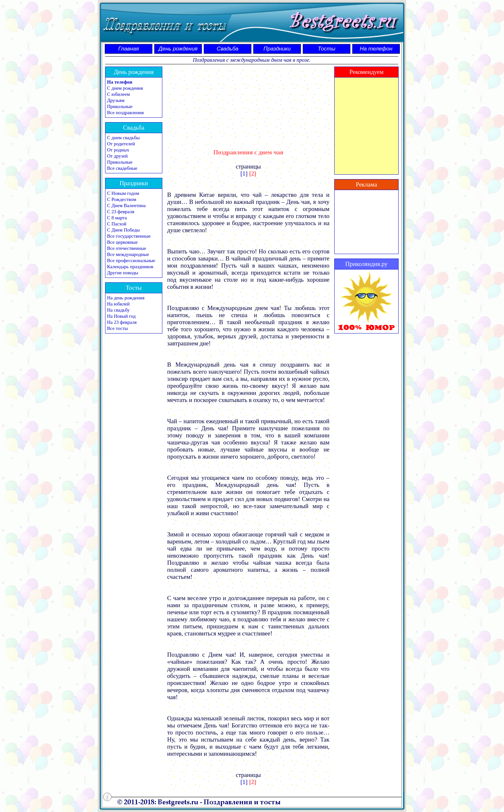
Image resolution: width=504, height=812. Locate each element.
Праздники (277, 49)
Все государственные (129, 236)
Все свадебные (122, 168)
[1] (244, 173)
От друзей (117, 156)
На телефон (376, 49)
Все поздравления (125, 113)
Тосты (327, 49)
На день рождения (126, 298)
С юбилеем (118, 94)
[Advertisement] (248, 102)
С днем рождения (125, 88)
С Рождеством (122, 199)
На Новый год (121, 316)
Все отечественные (127, 248)
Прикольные (120, 106)
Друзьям (116, 100)
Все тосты (117, 328)
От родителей (121, 144)
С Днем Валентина (126, 205)
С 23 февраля (121, 212)
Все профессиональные (131, 260)
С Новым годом (123, 193)
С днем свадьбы (123, 138)
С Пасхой (117, 224)
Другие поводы (123, 273)
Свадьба (228, 49)
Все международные (128, 254)
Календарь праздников (130, 267)
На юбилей (118, 304)
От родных (118, 150)
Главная (129, 49)
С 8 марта (117, 218)
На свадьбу (118, 310)
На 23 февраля (122, 322)
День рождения (178, 49)
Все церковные (122, 242)
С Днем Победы (123, 230)
